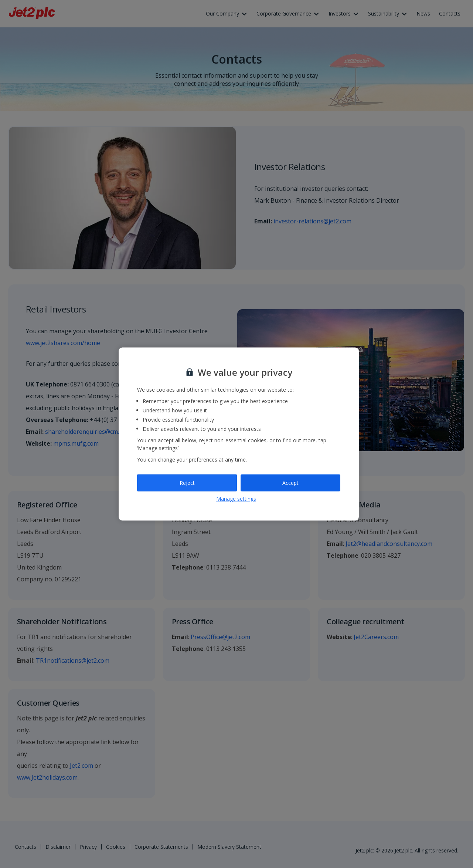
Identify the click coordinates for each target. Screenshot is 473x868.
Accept (290, 483)
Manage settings (236, 498)
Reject (187, 483)
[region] (239, 434)
